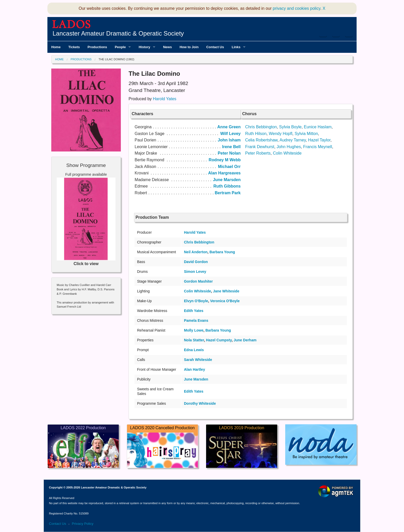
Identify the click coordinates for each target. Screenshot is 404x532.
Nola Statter (194, 340)
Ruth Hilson (256, 134)
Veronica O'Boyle (225, 301)
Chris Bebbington (261, 127)
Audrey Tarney (293, 140)
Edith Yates (194, 311)
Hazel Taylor (319, 140)
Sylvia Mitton (306, 134)
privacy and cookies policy (297, 8)
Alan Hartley (195, 369)
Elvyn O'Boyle (196, 301)
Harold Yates (165, 99)
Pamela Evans (196, 320)
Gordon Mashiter (198, 281)
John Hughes (289, 147)
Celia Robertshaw (261, 140)
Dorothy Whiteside (200, 403)
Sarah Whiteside (198, 360)
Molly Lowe (194, 330)
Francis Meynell (318, 147)
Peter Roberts (258, 153)
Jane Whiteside (226, 291)
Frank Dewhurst (260, 147)
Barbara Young (222, 252)
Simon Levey (195, 272)
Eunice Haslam (318, 127)
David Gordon (196, 262)
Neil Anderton (196, 252)
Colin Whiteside (287, 153)
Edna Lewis (194, 350)
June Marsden (196, 379)
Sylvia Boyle (290, 127)
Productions (81, 59)
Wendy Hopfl (280, 134)
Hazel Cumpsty (219, 340)
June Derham (245, 340)
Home (59, 59)
